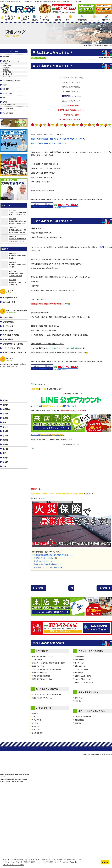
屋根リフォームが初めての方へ (43, 726)
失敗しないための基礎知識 (23, 18)
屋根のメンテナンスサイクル (85, 752)
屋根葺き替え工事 (10, 298)
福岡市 (5, 440)
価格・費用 (7, 66)
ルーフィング (79, 733)
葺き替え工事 (8, 74)
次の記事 (103, 588)
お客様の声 (36, 796)
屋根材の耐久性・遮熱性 (83, 746)
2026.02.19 (14, 212)
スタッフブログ (41, 58)
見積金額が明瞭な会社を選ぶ (42, 749)
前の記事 (39, 588)
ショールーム (94, 18)
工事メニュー (70, 18)
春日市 (5, 427)
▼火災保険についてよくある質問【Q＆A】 (48, 567)
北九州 (5, 413)
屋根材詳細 (7, 72)
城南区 (5, 457)
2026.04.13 (14, 265)
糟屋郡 (5, 418)
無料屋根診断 (82, 18)
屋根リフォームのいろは (11, 61)
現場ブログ (106, 18)
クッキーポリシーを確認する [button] (14, 865)
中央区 (5, 431)
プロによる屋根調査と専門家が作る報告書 (46, 739)
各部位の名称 (79, 726)
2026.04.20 (14, 256)
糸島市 (5, 435)
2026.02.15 (14, 230)
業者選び (6, 70)
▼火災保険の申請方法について (44, 561)
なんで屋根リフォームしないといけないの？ (47, 765)
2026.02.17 (14, 221)
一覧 (71, 588)
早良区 (5, 462)
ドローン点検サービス (82, 749)
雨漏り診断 (78, 793)
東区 (4, 422)
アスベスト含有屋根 (81, 739)
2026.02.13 (14, 239)
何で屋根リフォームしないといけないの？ (8, 18)
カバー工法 (7, 76)
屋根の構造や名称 (9, 104)
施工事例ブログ (8, 109)
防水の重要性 (79, 743)
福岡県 (5, 405)
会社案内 (35, 18)
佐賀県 (5, 400)
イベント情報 (7, 93)
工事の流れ (46, 18)
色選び (5, 63)
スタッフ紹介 (36, 790)
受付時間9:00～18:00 (66, 206)
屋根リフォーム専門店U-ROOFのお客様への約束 (49, 733)
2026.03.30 (14, 282)
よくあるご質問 (37, 803)
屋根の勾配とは (80, 736)
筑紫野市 (6, 409)
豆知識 (5, 102)
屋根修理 (6, 57)
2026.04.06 (14, 273)
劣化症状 (6, 68)
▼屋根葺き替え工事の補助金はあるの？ (47, 564)
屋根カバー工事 (9, 302)
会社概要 (35, 783)
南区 (4, 453)
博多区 (5, 444)
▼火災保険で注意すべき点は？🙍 (45, 558)
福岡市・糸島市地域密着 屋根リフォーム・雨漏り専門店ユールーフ (56, 139)
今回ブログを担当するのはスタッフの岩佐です (48, 143)
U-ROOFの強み (37, 730)
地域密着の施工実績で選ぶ (41, 746)
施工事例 (58, 18)
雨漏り (33, 58)
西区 (4, 466)
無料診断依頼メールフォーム (99, 680)
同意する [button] (105, 862)
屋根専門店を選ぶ (38, 736)
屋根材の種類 (79, 730)
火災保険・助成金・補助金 (12, 80)
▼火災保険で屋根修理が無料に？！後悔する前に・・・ (53, 555)
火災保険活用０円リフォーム (42, 768)
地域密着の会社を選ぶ (40, 743)
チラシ (5, 98)
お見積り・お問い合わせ (83, 787)
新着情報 (6, 89)
